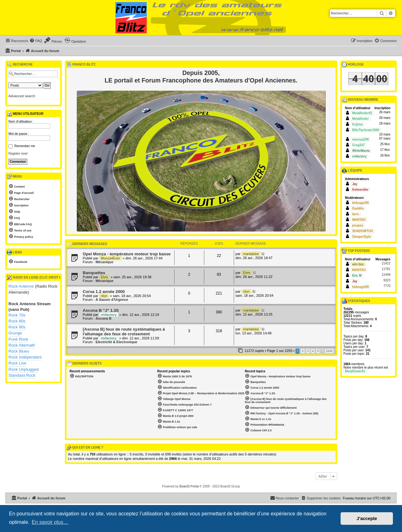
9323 (387, 280)
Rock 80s (17, 321)
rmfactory (109, 315)
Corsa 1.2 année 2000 (104, 292)
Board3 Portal (189, 486)
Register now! (18, 154)
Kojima (357, 124)
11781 (386, 269)
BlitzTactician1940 (366, 130)
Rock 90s (17, 327)
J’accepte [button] (367, 519)
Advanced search (22, 96)
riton (104, 296)
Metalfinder (360, 119)
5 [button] (318, 351)
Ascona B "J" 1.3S (101, 310)
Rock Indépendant (25, 357)
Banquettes (94, 273)
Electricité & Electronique (116, 342)
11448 (386, 275)
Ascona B (104, 318)
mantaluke (251, 254)
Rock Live (17, 363)
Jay (355, 184)
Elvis (104, 277)
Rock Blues (19, 351)
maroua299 (360, 139)
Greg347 (358, 145)
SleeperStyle (362, 237)
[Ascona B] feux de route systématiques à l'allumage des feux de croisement (124, 332)
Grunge (15, 333)
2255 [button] (329, 351)
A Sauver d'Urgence (112, 300)
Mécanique (104, 262)
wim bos (358, 264)
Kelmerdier (360, 190)
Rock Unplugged (23, 369)
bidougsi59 (360, 203)
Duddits (358, 208)
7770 (387, 286)
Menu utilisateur (25, 114)
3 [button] (308, 351)
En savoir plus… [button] (50, 522)
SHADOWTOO (363, 231)
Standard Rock (22, 375)
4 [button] (313, 351)
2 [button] (303, 351)
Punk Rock (18, 339)
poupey (358, 225)
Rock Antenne (21, 286)
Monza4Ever (111, 258)
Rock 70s (17, 315)
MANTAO (359, 220)
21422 (386, 263)
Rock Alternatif (22, 345)
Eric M (357, 276)
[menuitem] (36, 41)
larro (356, 214)
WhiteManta (361, 151)
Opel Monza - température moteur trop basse (127, 254)
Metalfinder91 (362, 113)
